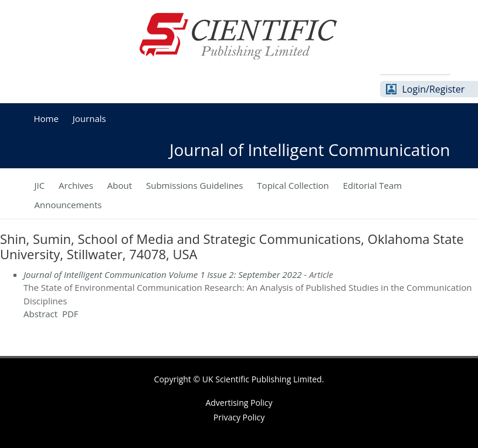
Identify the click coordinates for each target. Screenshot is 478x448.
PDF (70, 314)
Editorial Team (373, 185)
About (120, 185)
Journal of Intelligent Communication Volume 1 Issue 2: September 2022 (162, 274)
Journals (89, 118)
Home (46, 118)
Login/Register (434, 89)
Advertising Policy (239, 403)
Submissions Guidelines (194, 185)
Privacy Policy (239, 418)
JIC (40, 185)
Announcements (68, 205)
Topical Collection (293, 185)
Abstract (40, 314)
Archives (76, 185)
